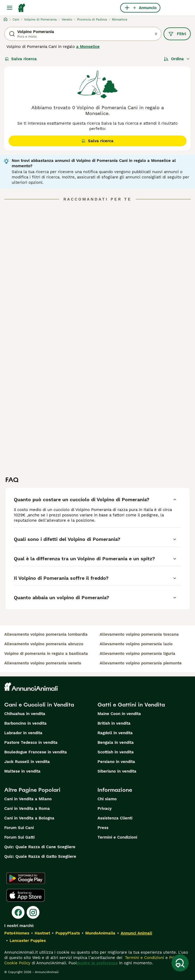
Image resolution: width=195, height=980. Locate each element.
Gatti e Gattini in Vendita (131, 705)
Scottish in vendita (116, 752)
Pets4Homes (17, 933)
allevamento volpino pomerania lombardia (46, 634)
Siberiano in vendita (117, 771)
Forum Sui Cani (19, 828)
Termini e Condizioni (117, 837)
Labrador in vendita (23, 733)
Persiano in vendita (116, 762)
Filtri (177, 34)
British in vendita (114, 723)
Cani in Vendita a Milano (28, 799)
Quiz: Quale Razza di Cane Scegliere (40, 847)
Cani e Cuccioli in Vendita (39, 705)
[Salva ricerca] (180, 963)
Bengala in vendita (116, 742)
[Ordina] (177, 59)
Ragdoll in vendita (115, 733)
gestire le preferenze (97, 963)
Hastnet (42, 933)
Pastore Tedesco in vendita (31, 742)
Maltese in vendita (22, 771)
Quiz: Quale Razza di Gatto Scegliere (40, 856)
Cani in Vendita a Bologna (29, 818)
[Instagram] (33, 912)
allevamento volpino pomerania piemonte (141, 663)
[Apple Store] (26, 895)
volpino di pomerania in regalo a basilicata (46, 654)
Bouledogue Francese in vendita (36, 752)
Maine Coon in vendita (119, 714)
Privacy (105, 808)
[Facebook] (18, 912)
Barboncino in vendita (25, 723)
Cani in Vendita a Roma (27, 808)
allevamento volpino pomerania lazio (136, 644)
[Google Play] (26, 878)
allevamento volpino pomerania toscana (139, 634)
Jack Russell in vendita (27, 762)
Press (103, 828)
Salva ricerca (21, 59)
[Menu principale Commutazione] (10, 8)
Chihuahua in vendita (25, 714)
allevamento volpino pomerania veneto (43, 663)
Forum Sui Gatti (19, 837)
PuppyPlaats (68, 933)
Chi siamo (107, 799)
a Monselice (88, 47)
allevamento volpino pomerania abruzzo (44, 644)
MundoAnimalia (100, 933)
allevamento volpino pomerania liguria (137, 654)
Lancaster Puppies (28, 941)
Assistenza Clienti (115, 818)
